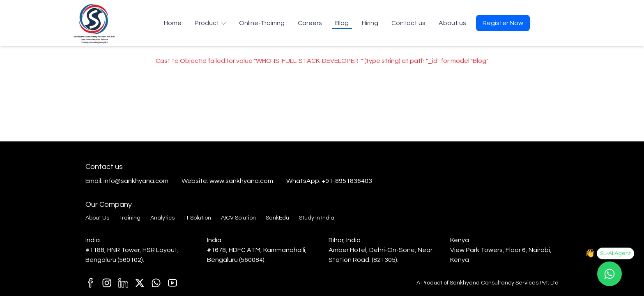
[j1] (107, 283)
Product (210, 23)
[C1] (156, 283)
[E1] (140, 283)
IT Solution (198, 218)
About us (452, 23)
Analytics (162, 218)
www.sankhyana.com (241, 181)
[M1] (123, 283)
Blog (342, 23)
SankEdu (277, 218)
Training (130, 218)
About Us (97, 218)
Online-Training (262, 23)
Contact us (408, 23)
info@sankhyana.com (136, 181)
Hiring (370, 23)
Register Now (503, 23)
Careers (310, 23)
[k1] (172, 283)
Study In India (317, 218)
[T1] (90, 283)
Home (173, 23)
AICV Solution (238, 218)
